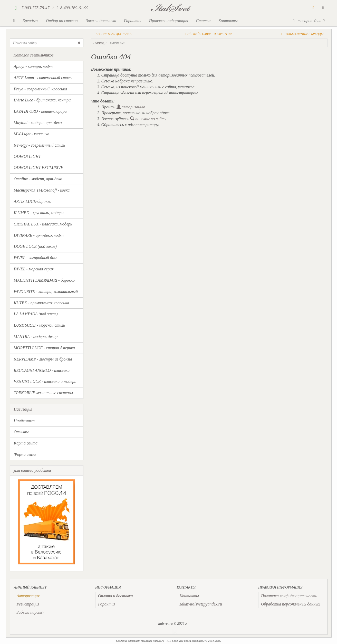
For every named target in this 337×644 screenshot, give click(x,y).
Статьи (203, 21)
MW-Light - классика (32, 134)
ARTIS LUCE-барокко (33, 201)
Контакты (228, 21)
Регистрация (28, 604)
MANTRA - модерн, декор (36, 337)
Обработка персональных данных (291, 604)
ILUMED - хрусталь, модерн (39, 213)
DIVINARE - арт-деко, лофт (39, 235)
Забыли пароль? (31, 612)
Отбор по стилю (62, 21)
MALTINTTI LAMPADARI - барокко (44, 280)
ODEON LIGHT (27, 157)
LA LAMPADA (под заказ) (36, 314)
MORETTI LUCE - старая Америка (44, 348)
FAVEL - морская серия (34, 269)
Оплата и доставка (115, 596)
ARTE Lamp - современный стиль (43, 78)
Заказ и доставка (101, 21)
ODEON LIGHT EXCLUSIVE (39, 168)
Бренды (30, 21)
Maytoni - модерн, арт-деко (38, 123)
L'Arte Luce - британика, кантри (42, 100)
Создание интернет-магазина (134, 641)
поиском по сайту (148, 119)
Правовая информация (168, 21)
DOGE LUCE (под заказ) (35, 246)
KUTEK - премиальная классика (42, 303)
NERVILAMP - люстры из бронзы (43, 359)
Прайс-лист (24, 420)
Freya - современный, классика (41, 89)
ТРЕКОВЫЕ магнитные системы (44, 393)
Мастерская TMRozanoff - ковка (42, 190)
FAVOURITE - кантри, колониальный (46, 292)
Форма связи (25, 454)
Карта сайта (26, 443)
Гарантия (133, 21)
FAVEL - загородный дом (35, 258)
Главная (99, 43)
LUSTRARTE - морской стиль (40, 325)
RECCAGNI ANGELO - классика (42, 370)
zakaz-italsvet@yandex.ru (201, 604)
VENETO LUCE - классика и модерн (45, 381)
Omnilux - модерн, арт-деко (38, 179)
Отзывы (21, 432)
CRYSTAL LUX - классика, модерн (43, 224)
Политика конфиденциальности (289, 596)
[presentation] (28, 596)
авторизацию (131, 107)
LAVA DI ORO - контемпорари (40, 111)
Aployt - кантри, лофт (33, 66)
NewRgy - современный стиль (40, 145)
